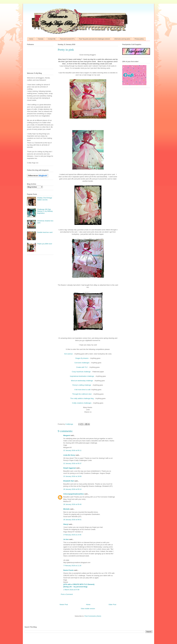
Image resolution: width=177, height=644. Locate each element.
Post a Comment (67, 594)
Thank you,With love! (45, 244)
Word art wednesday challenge (82, 381)
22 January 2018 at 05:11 (72, 450)
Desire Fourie (68, 570)
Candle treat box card (45, 232)
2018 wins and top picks (122, 39)
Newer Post (64, 604)
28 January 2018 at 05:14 (72, 489)
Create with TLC (82, 367)
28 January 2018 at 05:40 (72, 504)
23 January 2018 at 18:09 (72, 476)
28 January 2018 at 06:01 (72, 520)
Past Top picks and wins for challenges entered (94, 39)
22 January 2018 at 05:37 (72, 463)
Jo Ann (66, 539)
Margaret (67, 435)
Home (31, 39)
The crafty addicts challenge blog (82, 398)
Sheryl (66, 524)
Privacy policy (139, 39)
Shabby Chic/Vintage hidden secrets (45, 199)
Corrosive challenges (82, 363)
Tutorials (41, 39)
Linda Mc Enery (69, 455)
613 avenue (69, 354)
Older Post (112, 604)
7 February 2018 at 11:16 (72, 566)
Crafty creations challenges (82, 403)
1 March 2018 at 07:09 (71, 590)
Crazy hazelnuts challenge (81, 372)
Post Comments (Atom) (93, 616)
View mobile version (88, 609)
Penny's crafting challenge (82, 385)
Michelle (66, 509)
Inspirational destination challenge (82, 376)
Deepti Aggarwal (70, 468)
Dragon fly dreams (82, 358)
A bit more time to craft (82, 390)
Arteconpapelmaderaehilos (74, 494)
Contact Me (52, 39)
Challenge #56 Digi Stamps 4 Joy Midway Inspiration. (45, 211)
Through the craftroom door (82, 394)
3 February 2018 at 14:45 (72, 535)
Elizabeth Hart (69, 481)
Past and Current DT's (67, 39)
